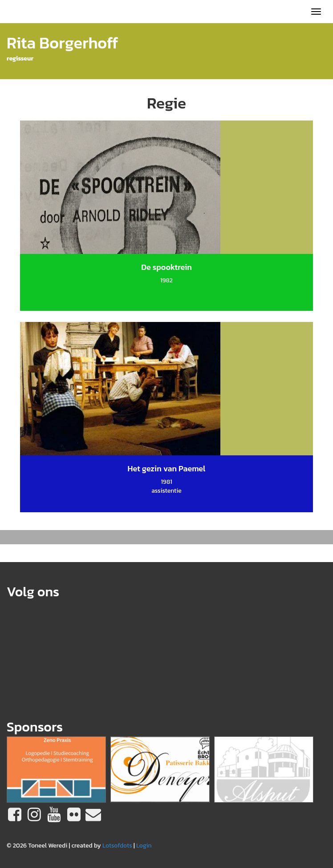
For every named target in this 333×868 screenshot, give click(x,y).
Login (144, 846)
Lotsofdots (117, 846)
